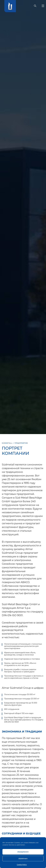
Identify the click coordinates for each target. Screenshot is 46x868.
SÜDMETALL (7, 443)
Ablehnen (23, 859)
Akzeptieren (23, 852)
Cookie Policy (22, 865)
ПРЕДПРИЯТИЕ (21, 443)
